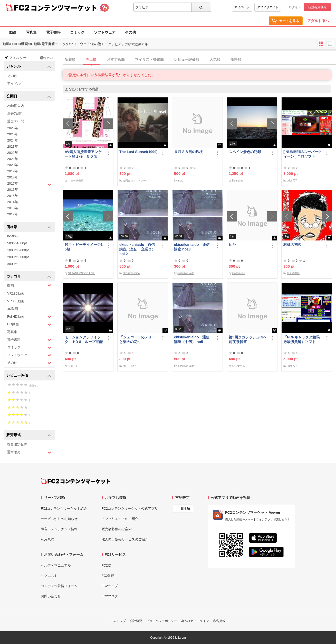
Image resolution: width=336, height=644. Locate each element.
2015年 (13, 196)
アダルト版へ (318, 21)
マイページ (242, 7)
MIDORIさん (130, 366)
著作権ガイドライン (195, 621)
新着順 (70, 59)
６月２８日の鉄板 (188, 152)
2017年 (29, 184)
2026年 (13, 128)
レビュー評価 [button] (29, 376)
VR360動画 (16, 301)
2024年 (13, 140)
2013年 (13, 208)
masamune (238, 273)
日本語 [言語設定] (185, 509)
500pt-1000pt (17, 243)
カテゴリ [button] (29, 276)
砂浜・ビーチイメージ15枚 (84, 247)
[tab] (199, 60)
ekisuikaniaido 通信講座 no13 (192, 247)
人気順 (215, 59)
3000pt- (13, 264)
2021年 (13, 159)
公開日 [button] (29, 97)
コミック (77, 32)
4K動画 (13, 309)
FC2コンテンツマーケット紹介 (64, 509)
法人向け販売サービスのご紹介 (125, 539)
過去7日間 (15, 113)
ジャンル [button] (29, 67)
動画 (13, 32)
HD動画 (29, 324)
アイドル (14, 83)
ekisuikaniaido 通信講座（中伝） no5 (192, 339)
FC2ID (107, 565)
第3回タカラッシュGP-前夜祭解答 (247, 339)
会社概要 (136, 621)
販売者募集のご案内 (117, 529)
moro (180, 181)
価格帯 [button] (29, 227)
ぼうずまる (238, 366)
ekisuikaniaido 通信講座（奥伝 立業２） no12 (137, 249)
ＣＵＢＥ (73, 366)
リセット (47, 58)
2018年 (13, 177)
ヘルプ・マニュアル (56, 565)
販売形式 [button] (29, 435)
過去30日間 (16, 121)
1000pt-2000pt (18, 250)
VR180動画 (16, 293)
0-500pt (13, 236)
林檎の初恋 (292, 245)
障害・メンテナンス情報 (59, 529)
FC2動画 (108, 576)
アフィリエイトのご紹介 (120, 519)
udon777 (292, 181)
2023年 (13, 147)
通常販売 (29, 452)
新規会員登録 (317, 7)
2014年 (13, 202)
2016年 (13, 190)
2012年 (13, 214)
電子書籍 (53, 32)
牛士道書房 (293, 273)
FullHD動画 (29, 317)
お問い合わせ (51, 596)
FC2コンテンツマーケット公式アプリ (130, 509)
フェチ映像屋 (76, 181)
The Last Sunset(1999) (138, 152)
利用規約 (47, 539)
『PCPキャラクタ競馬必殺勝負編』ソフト (301, 339)
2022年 (13, 153)
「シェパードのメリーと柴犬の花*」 (137, 339)
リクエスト (49, 576)
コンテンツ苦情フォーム (59, 586)
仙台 (232, 245)
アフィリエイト (268, 7)
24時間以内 (16, 106)
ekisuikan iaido (131, 273)
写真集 (31, 32)
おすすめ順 (116, 59)
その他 (130, 32)
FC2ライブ (110, 586)
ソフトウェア (105, 32)
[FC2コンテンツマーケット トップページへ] (76, 481)
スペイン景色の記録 (245, 152)
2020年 (13, 165)
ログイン (295, 7)
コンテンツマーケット (64, 8)
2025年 (13, 134)
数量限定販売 (17, 444)
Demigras (238, 181)
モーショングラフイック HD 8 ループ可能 (84, 339)
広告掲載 (219, 621)
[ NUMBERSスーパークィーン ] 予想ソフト (303, 154)
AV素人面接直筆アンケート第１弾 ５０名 (83, 154)
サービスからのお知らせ (59, 519)
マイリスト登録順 (149, 59)
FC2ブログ (110, 596)
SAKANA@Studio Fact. (81, 273)
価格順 (236, 59)
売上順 (91, 59)
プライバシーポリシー (162, 621)
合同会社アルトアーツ (136, 181)
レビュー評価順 (187, 59)
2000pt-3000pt (18, 257)
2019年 (13, 171)
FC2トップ (118, 621)
